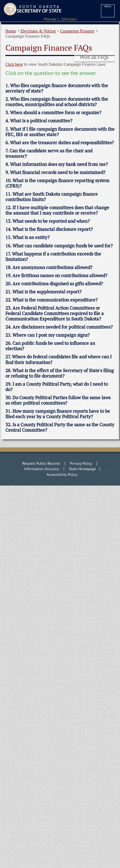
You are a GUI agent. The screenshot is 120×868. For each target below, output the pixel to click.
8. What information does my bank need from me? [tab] (57, 164)
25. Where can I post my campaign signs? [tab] (48, 335)
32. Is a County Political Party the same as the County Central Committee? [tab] (60, 427)
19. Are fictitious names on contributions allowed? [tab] (56, 276)
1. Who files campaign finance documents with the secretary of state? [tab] (57, 88)
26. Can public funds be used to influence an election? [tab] (50, 346)
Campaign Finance (77, 31)
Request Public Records (41, 463)
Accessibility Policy (62, 474)
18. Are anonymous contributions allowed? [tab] (49, 267)
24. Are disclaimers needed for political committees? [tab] (59, 327)
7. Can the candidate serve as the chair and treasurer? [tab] (49, 153)
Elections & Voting (38, 31)
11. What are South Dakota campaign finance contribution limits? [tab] (52, 197)
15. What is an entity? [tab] (27, 237)
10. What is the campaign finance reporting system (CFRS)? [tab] (57, 183)
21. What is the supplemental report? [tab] (43, 292)
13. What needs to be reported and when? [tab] (48, 221)
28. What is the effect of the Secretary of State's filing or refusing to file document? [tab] (60, 373)
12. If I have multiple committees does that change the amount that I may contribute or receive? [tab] (57, 210)
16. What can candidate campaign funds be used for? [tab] (59, 246)
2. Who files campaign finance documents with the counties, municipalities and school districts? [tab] (57, 102)
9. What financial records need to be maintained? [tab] (55, 172)
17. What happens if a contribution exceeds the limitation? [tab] (53, 257)
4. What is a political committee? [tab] (39, 121)
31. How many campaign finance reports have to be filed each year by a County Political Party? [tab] (58, 414)
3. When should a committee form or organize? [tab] (53, 113)
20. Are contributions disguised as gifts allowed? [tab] (54, 284)
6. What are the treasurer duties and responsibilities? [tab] (60, 143)
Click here (14, 64)
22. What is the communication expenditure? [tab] (51, 300)
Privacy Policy (81, 463)
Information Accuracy (42, 469)
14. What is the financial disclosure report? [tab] (49, 229)
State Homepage (82, 469)
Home (11, 31)
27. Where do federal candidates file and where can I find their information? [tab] (59, 359)
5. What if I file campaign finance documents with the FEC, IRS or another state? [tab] (60, 132)
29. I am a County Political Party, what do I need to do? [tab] (57, 387)
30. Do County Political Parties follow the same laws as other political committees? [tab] (58, 400)
